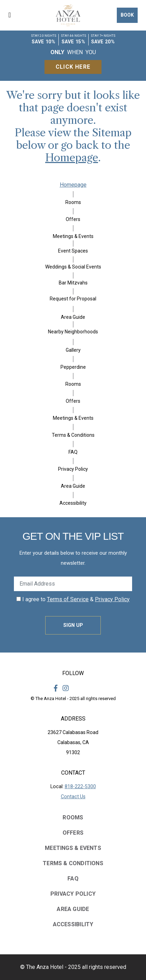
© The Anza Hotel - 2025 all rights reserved (73, 698)
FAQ (73, 452)
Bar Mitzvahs (73, 283)
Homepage (72, 158)
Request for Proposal (73, 299)
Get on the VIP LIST (73, 536)
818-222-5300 (80, 786)
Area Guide (73, 317)
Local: (73, 786)
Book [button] (127, 15)
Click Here (73, 67)
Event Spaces (73, 251)
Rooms (73, 202)
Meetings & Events (73, 236)
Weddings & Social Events (73, 267)
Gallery (73, 350)
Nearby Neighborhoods (73, 332)
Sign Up (73, 625)
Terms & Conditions (73, 435)
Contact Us (73, 796)
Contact (73, 773)
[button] (14, 15)
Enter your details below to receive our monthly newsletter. (73, 558)
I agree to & (73, 599)
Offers (73, 219)
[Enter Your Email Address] (73, 584)
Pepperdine (73, 367)
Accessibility (73, 503)
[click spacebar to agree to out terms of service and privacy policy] (19, 599)
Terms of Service (68, 599)
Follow (73, 673)
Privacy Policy (73, 469)
